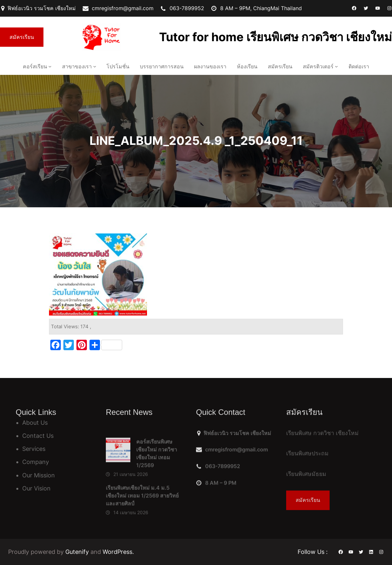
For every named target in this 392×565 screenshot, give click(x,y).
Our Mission (39, 475)
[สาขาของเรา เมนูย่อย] (95, 66)
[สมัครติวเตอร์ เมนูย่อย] (336, 66)
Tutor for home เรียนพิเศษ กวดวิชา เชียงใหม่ (276, 37)
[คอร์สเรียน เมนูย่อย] (50, 66)
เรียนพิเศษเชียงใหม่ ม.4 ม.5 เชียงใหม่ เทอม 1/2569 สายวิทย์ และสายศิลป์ (142, 534)
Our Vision (36, 488)
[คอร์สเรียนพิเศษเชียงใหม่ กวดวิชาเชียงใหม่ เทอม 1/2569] (118, 490)
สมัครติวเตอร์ (318, 66)
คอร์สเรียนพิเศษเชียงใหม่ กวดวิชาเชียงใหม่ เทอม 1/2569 (157, 492)
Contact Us (38, 436)
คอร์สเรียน (35, 66)
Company (36, 462)
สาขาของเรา (77, 66)
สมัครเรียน (22, 37)
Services (34, 449)
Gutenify (78, 552)
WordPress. (118, 552)
